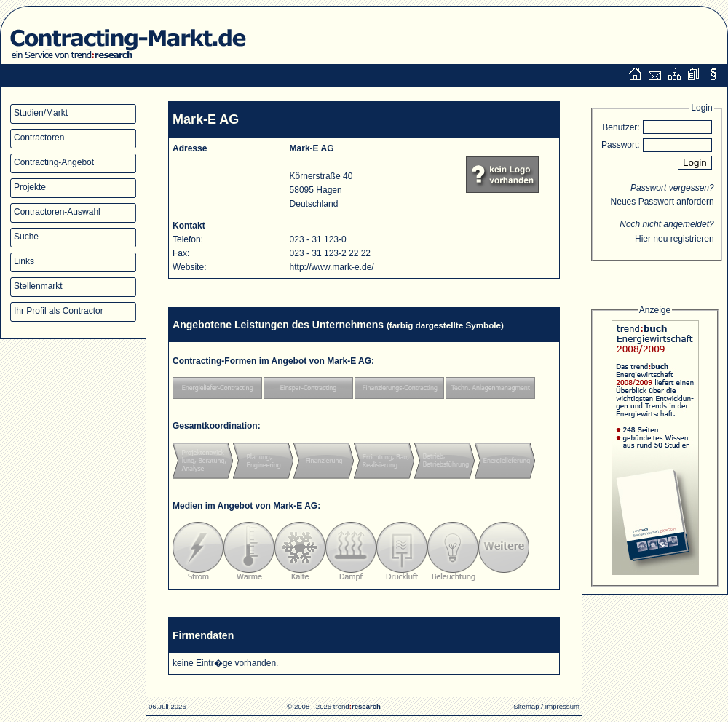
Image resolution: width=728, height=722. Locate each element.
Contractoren (39, 138)
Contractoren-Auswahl (57, 212)
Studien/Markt (41, 113)
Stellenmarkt (38, 286)
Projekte (30, 187)
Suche (26, 237)
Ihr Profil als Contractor (59, 311)
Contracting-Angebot (54, 162)
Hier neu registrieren (674, 239)
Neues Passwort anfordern (662, 202)
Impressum (562, 706)
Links (24, 261)
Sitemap (526, 706)
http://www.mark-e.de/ (332, 267)
